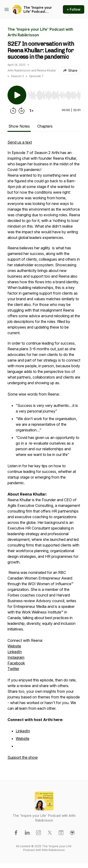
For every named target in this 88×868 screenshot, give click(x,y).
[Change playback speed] (31, 111)
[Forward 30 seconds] (22, 111)
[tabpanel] (44, 452)
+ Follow (74, 9)
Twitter (13, 669)
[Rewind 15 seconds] (13, 111)
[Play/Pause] (17, 95)
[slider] (54, 95)
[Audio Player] (54, 94)
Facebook (16, 663)
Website (14, 646)
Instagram (16, 657)
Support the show (23, 757)
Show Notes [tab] (19, 126)
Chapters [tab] (45, 126)
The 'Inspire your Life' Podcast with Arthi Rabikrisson (38, 10)
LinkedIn (15, 652)
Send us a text (20, 142)
